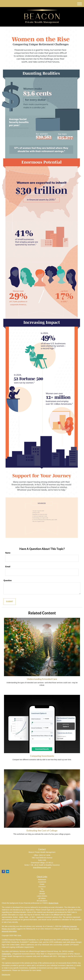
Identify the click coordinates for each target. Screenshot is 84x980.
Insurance (42, 887)
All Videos (42, 898)
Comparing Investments (42, 756)
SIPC (9, 954)
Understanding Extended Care (42, 679)
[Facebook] (3, 871)
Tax (42, 889)
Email (8, 567)
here (63, 956)
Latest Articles (42, 896)
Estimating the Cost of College (42, 831)
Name (8, 553)
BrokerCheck (53, 903)
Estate (42, 884)
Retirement (42, 880)
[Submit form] (10, 602)
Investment (42, 882)
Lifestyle (42, 894)
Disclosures (6, 975)
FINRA (4, 954)
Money (42, 891)
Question (8, 580)
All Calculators (42, 901)
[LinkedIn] (7, 871)
